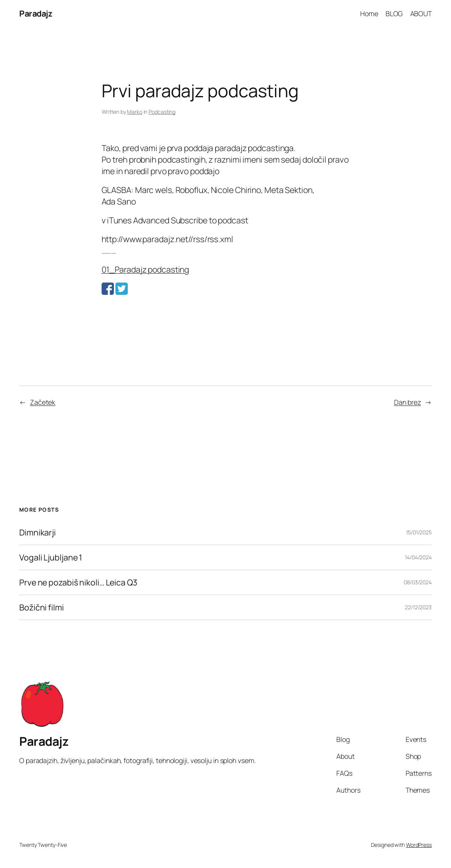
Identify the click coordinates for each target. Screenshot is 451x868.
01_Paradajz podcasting (145, 269)
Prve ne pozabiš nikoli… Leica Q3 (78, 582)
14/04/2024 (418, 557)
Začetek (43, 402)
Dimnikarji (38, 532)
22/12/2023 (418, 607)
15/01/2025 (419, 532)
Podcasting (162, 112)
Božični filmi (42, 607)
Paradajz (36, 13)
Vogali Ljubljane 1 (51, 557)
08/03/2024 (418, 582)
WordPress (419, 845)
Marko (135, 112)
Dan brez (408, 402)
